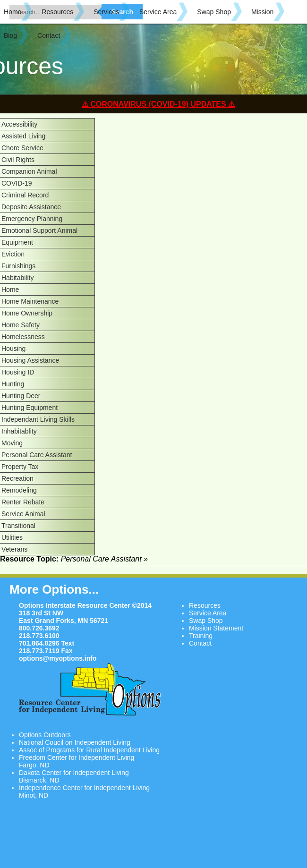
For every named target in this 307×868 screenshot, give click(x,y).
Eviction (13, 254)
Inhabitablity (19, 431)
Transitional (18, 526)
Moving (12, 443)
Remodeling (19, 490)
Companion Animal (29, 171)
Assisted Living (23, 136)
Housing (13, 349)
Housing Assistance (30, 360)
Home (13, 12)
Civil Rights (18, 160)
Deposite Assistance (31, 207)
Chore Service (22, 148)
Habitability (17, 278)
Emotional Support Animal (39, 230)
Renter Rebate (23, 502)
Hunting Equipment (30, 408)
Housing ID (18, 372)
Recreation (17, 478)
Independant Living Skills (38, 419)
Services (106, 12)
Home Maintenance (30, 301)
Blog (10, 35)
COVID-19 (17, 183)
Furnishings (18, 266)
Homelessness (23, 337)
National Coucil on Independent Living (75, 742)
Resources (57, 12)
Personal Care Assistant (37, 455)
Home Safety (21, 325)
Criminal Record (25, 195)
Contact (49, 35)
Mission (262, 12)
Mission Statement (216, 628)
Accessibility (19, 124)
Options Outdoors (45, 735)
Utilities (12, 537)
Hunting (13, 384)
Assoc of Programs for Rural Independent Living (89, 750)
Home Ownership (27, 313)
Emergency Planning (32, 219)
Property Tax (20, 467)
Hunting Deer (21, 396)
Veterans (14, 549)
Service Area (158, 12)
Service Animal (23, 514)
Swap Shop (214, 12)
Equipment (17, 242)
